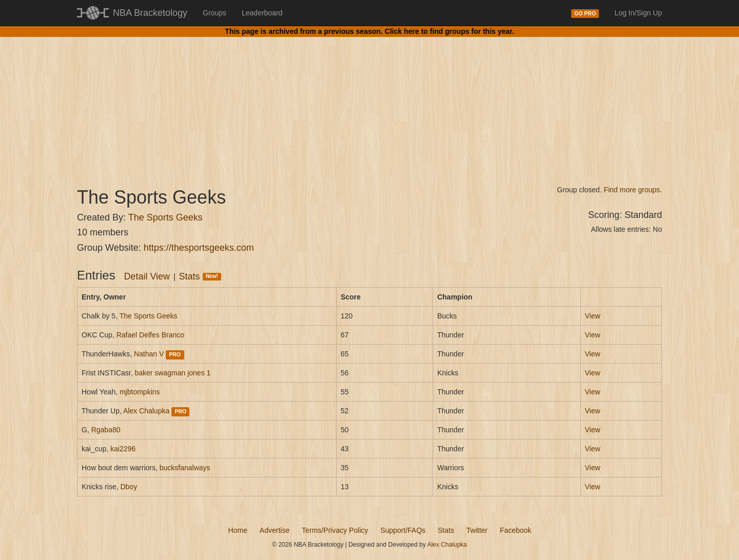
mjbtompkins (140, 392)
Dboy (129, 487)
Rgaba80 (106, 430)
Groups (215, 13)
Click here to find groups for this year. (450, 31)
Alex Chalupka (146, 411)
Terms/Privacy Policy (335, 530)
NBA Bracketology (150, 13)
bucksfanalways (185, 468)
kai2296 (123, 449)
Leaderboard (262, 13)
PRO (175, 354)
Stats (200, 276)
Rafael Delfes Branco (150, 335)
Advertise (275, 530)
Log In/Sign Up (638, 13)
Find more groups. (633, 190)
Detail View (147, 276)
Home (238, 530)
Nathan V (149, 354)
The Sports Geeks (166, 217)
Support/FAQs (403, 530)
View (593, 316)
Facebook (516, 530)
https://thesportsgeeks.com (199, 248)
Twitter (477, 530)
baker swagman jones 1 (172, 373)
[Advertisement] (369, 103)
